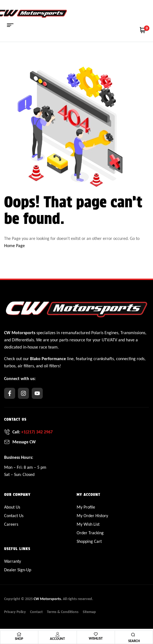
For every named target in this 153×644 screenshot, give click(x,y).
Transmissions (133, 333)
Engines (111, 333)
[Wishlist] (96, 634)
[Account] (57, 634)
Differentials (23, 340)
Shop (19, 639)
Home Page (14, 246)
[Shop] (19, 634)
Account (57, 639)
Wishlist (96, 638)
